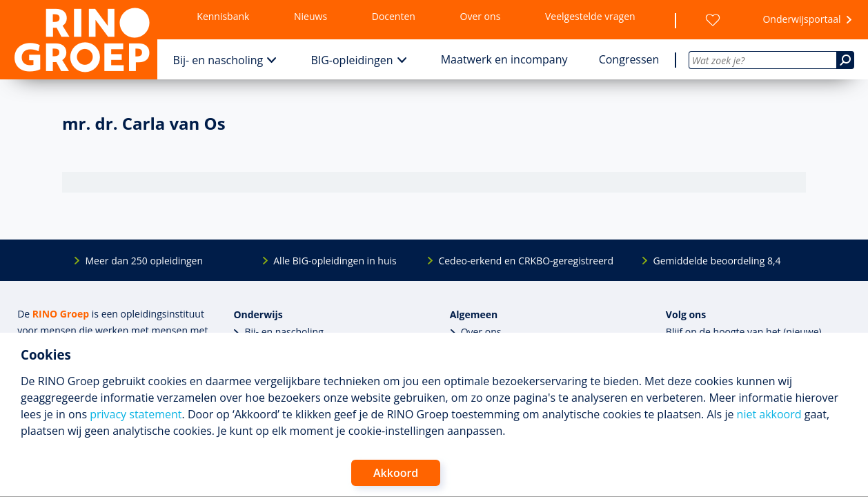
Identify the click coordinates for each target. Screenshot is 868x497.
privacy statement (136, 414)
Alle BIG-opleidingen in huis (335, 261)
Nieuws (310, 16)
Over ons (481, 16)
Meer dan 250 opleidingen (144, 261)
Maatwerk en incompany (504, 59)
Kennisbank (223, 16)
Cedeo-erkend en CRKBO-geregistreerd (526, 261)
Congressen (629, 59)
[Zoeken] (845, 60)
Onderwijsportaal (801, 19)
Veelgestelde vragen (590, 16)
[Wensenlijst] (713, 20)
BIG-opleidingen (352, 60)
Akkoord (396, 473)
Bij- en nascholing (218, 60)
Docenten (394, 16)
